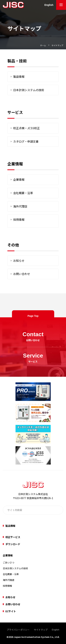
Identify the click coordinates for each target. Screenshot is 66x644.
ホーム (43, 45)
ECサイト (11, 611)
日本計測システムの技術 (29, 90)
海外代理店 (20, 206)
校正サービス (13, 537)
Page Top (33, 316)
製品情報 (19, 77)
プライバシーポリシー (18, 630)
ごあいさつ (9, 562)
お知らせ (19, 261)
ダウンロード (13, 544)
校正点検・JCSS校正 (26, 128)
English (49, 5)
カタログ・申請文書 (26, 141)
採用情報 (19, 219)
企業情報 (19, 179)
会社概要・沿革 (23, 193)
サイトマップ (57, 45)
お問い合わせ (22, 274)
